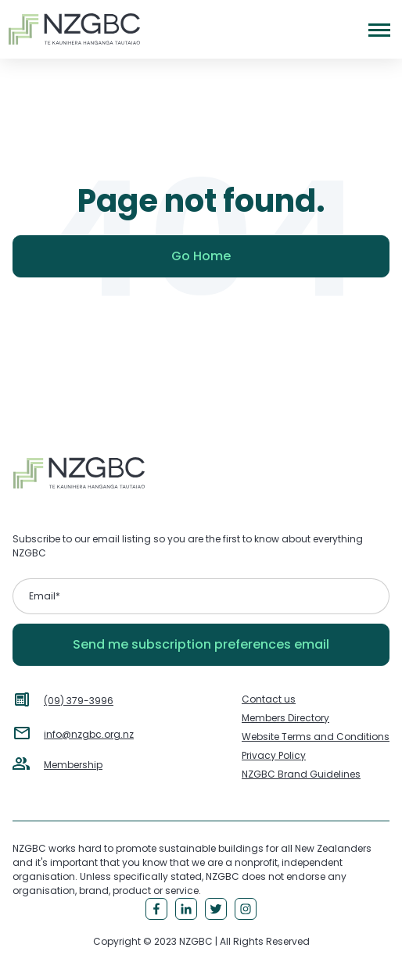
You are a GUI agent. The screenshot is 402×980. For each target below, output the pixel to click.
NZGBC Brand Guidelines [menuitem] (301, 774)
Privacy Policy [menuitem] (274, 755)
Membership (73, 765)
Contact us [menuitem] (269, 699)
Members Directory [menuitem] (285, 718)
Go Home (201, 256)
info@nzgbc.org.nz (89, 734)
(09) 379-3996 (79, 701)
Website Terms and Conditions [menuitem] (316, 737)
